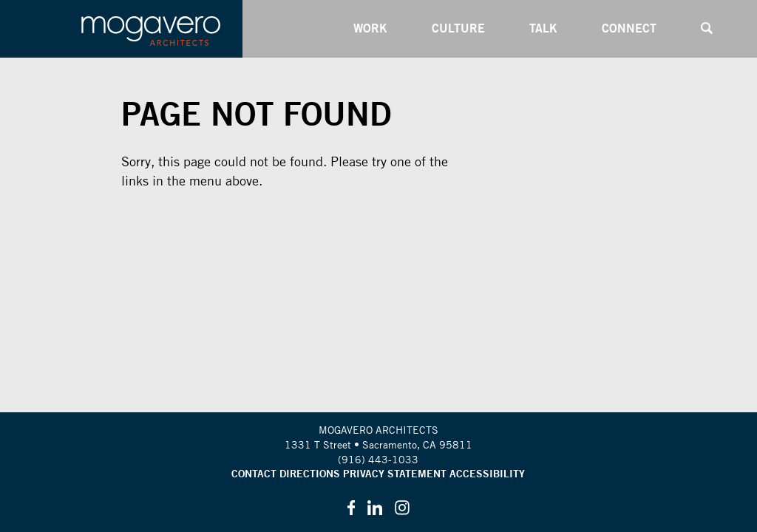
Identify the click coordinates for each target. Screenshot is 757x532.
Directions (310, 474)
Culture (458, 28)
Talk (543, 28)
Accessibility (487, 474)
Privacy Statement (395, 474)
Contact (254, 474)
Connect (629, 28)
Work (370, 28)
